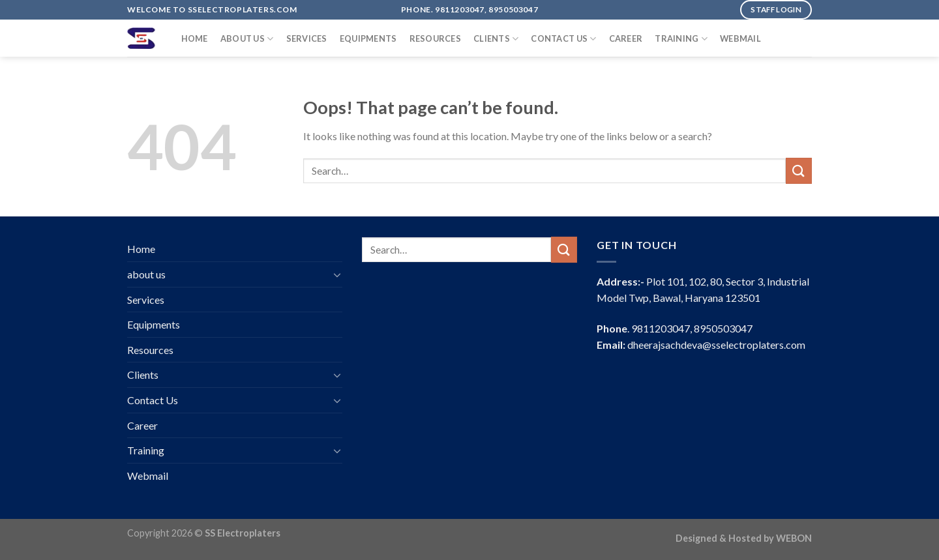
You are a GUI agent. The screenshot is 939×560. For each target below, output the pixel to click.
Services (307, 38)
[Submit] (799, 170)
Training (681, 39)
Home (195, 38)
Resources (435, 38)
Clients (496, 39)
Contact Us (563, 39)
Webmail (740, 38)
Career (626, 38)
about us (247, 39)
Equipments (368, 38)
